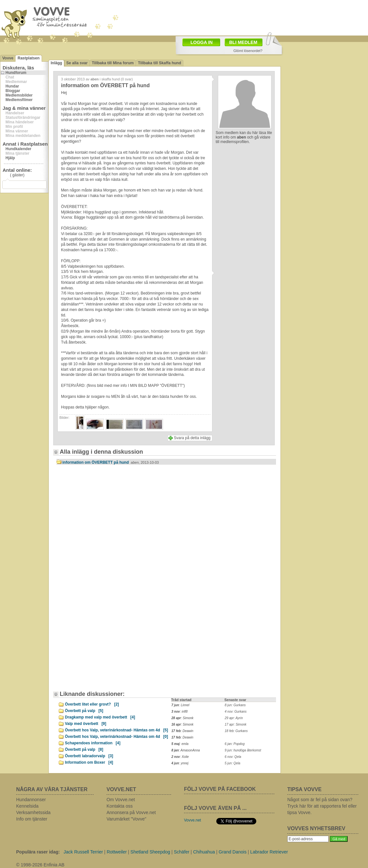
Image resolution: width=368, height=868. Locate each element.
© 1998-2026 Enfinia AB (40, 865)
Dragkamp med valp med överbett (100, 717)
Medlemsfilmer (19, 100)
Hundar (12, 86)
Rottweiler (117, 852)
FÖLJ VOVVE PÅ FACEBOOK (220, 789)
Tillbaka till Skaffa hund (159, 63)
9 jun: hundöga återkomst (243, 750)
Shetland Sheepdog (150, 852)
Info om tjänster (32, 819)
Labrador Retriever (269, 852)
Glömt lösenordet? (248, 51)
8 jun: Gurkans (235, 705)
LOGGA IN (202, 42)
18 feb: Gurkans (236, 731)
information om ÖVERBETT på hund (111, 462)
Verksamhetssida (33, 812)
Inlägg (56, 63)
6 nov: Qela (233, 757)
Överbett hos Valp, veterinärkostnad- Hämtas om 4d (116, 730)
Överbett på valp (84, 711)
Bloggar (13, 91)
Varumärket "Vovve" (126, 819)
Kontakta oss (120, 806)
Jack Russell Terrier (83, 852)
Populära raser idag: (38, 852)
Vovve (8, 58)
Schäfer (181, 852)
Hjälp (10, 158)
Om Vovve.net (121, 800)
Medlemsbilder (19, 95)
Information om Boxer (89, 762)
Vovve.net (193, 820)
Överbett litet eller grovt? (92, 704)
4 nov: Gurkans (236, 712)
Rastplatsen (28, 58)
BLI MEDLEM (243, 42)
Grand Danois (232, 852)
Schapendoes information (93, 743)
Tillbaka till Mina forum (113, 63)
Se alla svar (77, 63)
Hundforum (16, 73)
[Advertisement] (111, 524)
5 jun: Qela (232, 763)
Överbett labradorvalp (89, 756)
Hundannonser (31, 800)
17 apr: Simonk (235, 724)
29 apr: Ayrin (234, 718)
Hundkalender (18, 149)
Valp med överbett (86, 724)
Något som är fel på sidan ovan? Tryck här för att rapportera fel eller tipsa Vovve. (322, 806)
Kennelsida (27, 806)
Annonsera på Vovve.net (131, 812)
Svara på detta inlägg (192, 438)
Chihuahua (204, 852)
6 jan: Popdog (235, 744)
